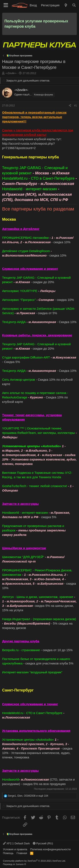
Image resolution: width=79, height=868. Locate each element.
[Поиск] (74, 5)
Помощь (8, 853)
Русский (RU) (43, 843)
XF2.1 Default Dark (16, 843)
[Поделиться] (70, 106)
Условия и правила (15, 849)
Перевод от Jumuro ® (14, 864)
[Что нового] (66, 5)
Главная (22, 853)
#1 (76, 106)
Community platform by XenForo (34, 861)
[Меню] (6, 5)
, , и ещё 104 (28, 796)
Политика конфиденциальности (51, 849)
